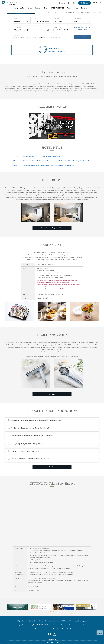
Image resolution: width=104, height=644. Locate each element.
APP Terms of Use (67, 616)
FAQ (68, 8)
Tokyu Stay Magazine (81, 616)
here (80, 28)
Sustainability (85, 8)
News (46, 8)
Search (83, 37)
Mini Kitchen (32, 38)
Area (15, 19)
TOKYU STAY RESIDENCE (52, 638)
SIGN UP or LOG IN (97, 3)
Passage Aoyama (52, 640)
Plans (58, 30)
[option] (52, 10)
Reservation (84, 3)
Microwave (44, 38)
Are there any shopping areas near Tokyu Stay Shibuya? (30, 427)
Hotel (36, 19)
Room (30, 8)
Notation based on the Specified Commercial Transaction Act (70, 620)
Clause (41, 616)
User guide (52, 394)
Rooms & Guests (18, 27)
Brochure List (33, 616)
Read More (52, 462)
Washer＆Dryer (19, 38)
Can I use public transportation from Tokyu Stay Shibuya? (30, 455)
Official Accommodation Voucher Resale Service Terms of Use (52, 624)
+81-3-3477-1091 (34, 581)
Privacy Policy (33, 620)
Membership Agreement (52, 616)
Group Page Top (19, 8)
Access (75, 8)
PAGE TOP (100, 634)
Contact (24, 616)
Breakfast (38, 8)
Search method (57, 27)
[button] (51, 607)
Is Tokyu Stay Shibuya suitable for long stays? (27, 441)
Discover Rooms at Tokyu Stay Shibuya (52, 228)
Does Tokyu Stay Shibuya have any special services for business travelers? (36, 420)
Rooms (66, 30)
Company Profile (21, 620)
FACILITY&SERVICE (58, 8)
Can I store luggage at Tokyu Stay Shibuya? (26, 448)
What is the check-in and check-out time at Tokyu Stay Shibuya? (33, 434)
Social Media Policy (45, 620)
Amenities (15, 35)
